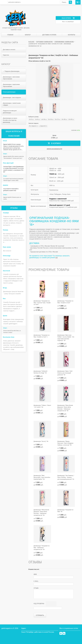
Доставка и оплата (49, 35)
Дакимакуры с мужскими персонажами (11, 85)
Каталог (28, 35)
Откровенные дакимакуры (64, 42)
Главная (10, 35)
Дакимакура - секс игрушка (12, 97)
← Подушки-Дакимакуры (11, 71)
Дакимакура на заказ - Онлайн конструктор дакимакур (10, 120)
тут (56, 258)
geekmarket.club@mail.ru (15, 2)
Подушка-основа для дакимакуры (10, 112)
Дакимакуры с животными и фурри (12, 104)
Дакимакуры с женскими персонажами (11, 78)
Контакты (71, 35)
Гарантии (6, 55)
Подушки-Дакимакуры (44, 42)
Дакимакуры (54, 190)
